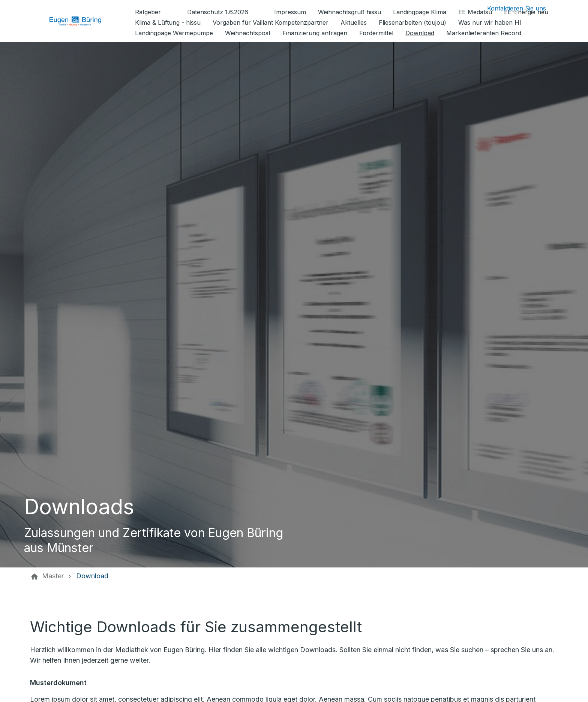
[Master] (53, 576)
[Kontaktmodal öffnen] (511, 8)
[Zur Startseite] (81, 21)
